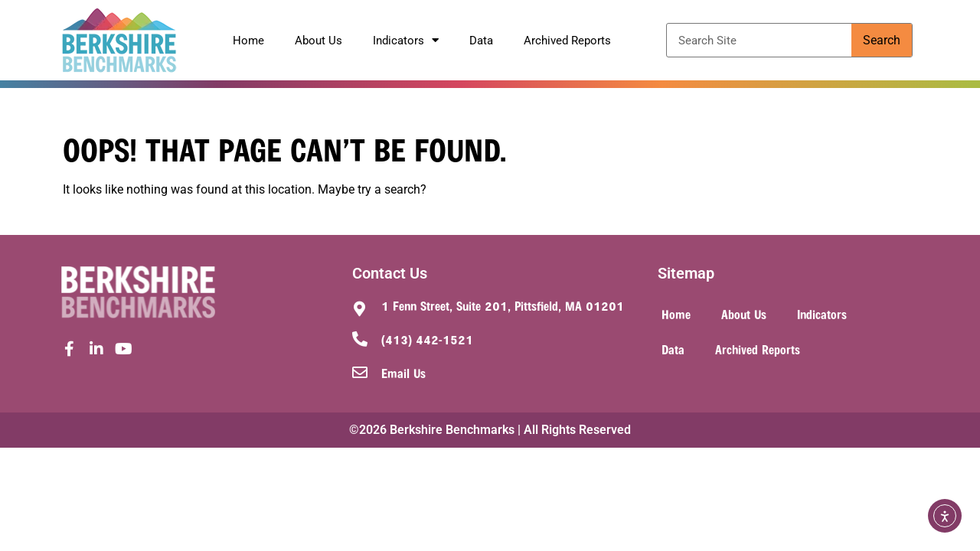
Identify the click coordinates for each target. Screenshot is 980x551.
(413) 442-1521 (427, 339)
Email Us (403, 373)
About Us (318, 41)
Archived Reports (567, 41)
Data (481, 41)
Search (882, 40)
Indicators (406, 40)
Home (248, 41)
